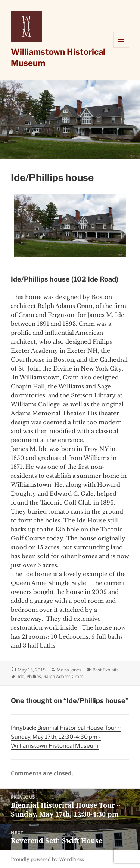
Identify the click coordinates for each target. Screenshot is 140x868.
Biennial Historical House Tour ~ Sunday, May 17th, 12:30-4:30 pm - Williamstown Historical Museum (66, 737)
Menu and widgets (122, 47)
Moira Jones (69, 670)
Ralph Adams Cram (63, 676)
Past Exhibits (106, 670)
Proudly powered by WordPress (47, 859)
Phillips (34, 676)
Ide (21, 676)
